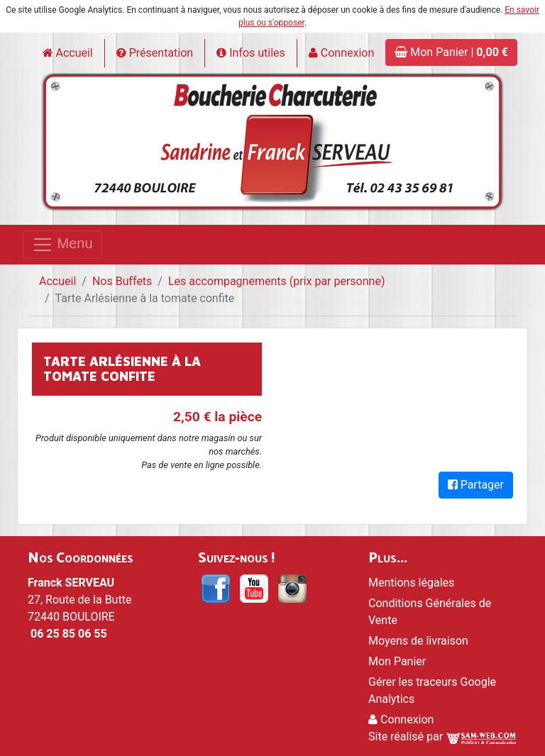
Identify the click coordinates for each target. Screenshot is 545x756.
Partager (476, 485)
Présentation (155, 53)
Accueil (68, 53)
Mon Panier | (451, 52)
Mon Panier (397, 661)
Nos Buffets (122, 281)
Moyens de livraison (418, 641)
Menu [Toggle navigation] (62, 245)
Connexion (341, 53)
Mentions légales (411, 583)
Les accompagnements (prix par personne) (277, 281)
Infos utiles (251, 53)
